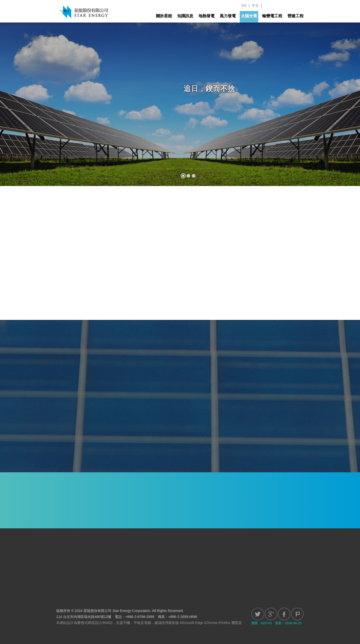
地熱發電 (206, 16)
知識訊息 (185, 16)
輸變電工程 (272, 16)
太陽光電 (249, 16)
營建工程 (295, 16)
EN (244, 6)
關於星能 (164, 16)
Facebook (284, 614)
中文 (255, 6)
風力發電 (228, 16)
